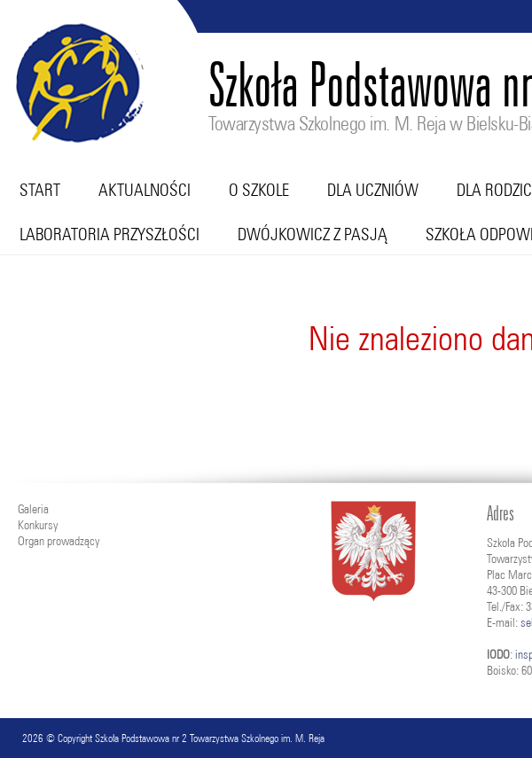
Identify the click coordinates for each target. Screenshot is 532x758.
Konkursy (38, 525)
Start (40, 190)
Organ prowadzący (59, 541)
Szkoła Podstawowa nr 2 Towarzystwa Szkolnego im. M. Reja (210, 738)
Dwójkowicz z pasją (313, 234)
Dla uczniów (373, 190)
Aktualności (145, 190)
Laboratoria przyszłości (110, 234)
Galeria (33, 509)
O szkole (259, 190)
